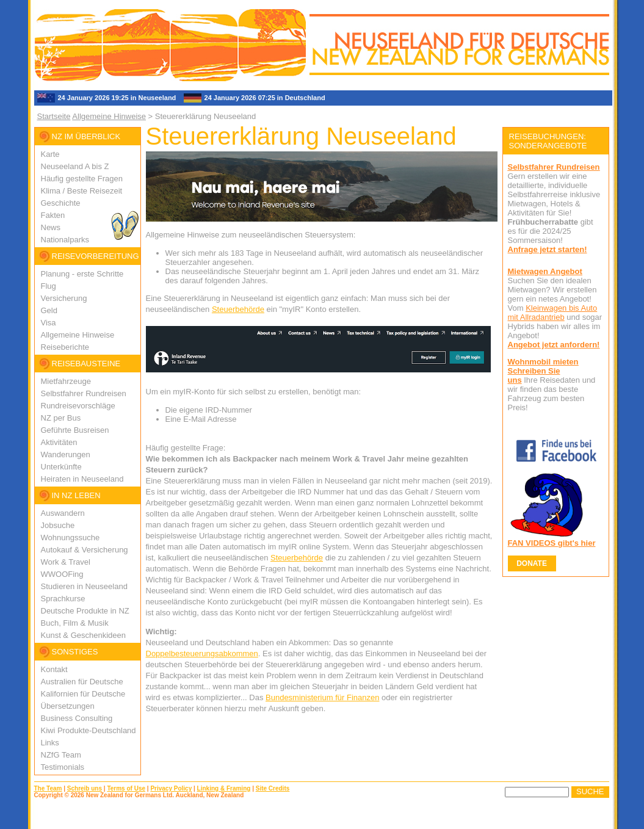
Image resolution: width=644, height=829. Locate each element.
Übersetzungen (68, 706)
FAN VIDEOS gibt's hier (552, 543)
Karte (50, 154)
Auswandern (63, 513)
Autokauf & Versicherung (85, 550)
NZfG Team (61, 755)
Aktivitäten (59, 442)
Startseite (54, 116)
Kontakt (54, 669)
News (51, 227)
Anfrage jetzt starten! (548, 249)
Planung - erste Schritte (82, 274)
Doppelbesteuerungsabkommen (202, 653)
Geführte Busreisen (75, 430)
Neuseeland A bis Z (75, 166)
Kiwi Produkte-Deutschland (89, 730)
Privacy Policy (171, 788)
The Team (48, 788)
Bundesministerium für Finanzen (322, 697)
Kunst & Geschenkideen (83, 635)
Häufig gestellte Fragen (82, 179)
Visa (49, 323)
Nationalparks (65, 240)
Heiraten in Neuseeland (82, 479)
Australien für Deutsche (82, 682)
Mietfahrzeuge (66, 381)
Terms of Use (126, 788)
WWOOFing (62, 574)
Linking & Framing (224, 788)
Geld (49, 310)
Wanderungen (66, 454)
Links (50, 743)
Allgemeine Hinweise (109, 116)
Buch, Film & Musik (75, 623)
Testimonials (63, 767)
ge (110, 406)
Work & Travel (66, 562)
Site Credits (273, 788)
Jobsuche (58, 525)
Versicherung (64, 298)
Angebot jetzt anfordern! (554, 345)
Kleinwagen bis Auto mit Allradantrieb (553, 313)
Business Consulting (77, 718)
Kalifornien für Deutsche (83, 694)
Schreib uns (85, 788)
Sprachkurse (63, 599)
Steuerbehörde (238, 309)
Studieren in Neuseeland (84, 586)
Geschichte (61, 203)
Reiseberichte (65, 347)
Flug (49, 286)
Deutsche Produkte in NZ (85, 611)
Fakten (53, 215)
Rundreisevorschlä (74, 406)
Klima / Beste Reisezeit (82, 191)
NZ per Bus (61, 418)
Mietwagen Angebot (545, 271)
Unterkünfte (61, 467)
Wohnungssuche (71, 538)
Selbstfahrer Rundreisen (84, 393)
